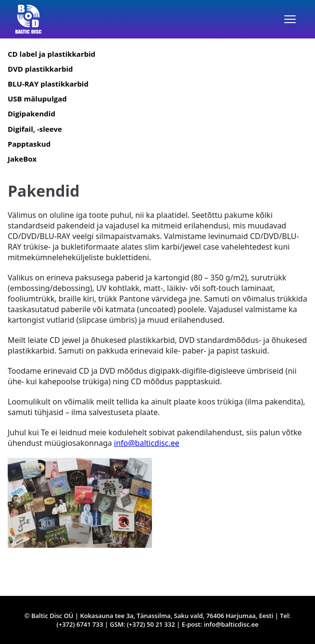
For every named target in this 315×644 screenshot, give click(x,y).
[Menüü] (290, 19)
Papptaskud (29, 144)
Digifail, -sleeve (35, 129)
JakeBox (22, 159)
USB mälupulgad (37, 99)
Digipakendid (31, 114)
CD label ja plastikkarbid (51, 54)
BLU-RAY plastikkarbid (48, 84)
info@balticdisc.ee (147, 443)
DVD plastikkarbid (40, 69)
